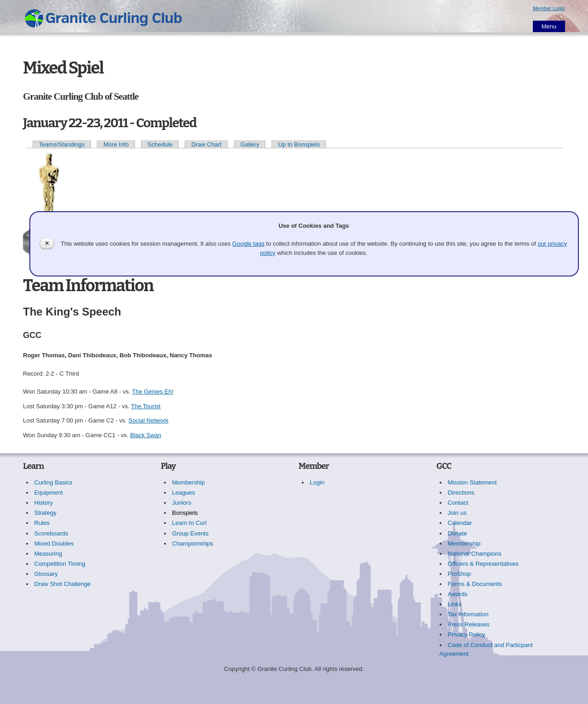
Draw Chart (206, 144)
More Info (116, 144)
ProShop (460, 574)
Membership (189, 482)
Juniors (182, 503)
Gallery (250, 144)
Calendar (460, 523)
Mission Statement (472, 482)
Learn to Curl (189, 523)
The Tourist (146, 406)
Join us (457, 513)
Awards (458, 594)
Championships (193, 543)
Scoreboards (51, 533)
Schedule (160, 144)
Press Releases (469, 624)
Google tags (249, 244)
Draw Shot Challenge (63, 584)
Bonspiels (185, 513)
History (44, 503)
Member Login (549, 8)
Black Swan (146, 435)
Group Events (191, 533)
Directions (461, 493)
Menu (549, 26)
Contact (458, 503)
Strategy (45, 513)
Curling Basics (54, 482)
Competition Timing (60, 564)
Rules (42, 523)
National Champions (475, 554)
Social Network (149, 420)
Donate (458, 533)
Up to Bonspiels (299, 144)
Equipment (49, 493)
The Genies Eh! (153, 391)
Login (317, 482)
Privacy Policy (466, 634)
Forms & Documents (475, 584)
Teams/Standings (62, 144)
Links (455, 604)
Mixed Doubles (54, 543)
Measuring (48, 554)
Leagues (184, 493)
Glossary (46, 574)
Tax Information (468, 614)
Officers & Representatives (483, 564)
